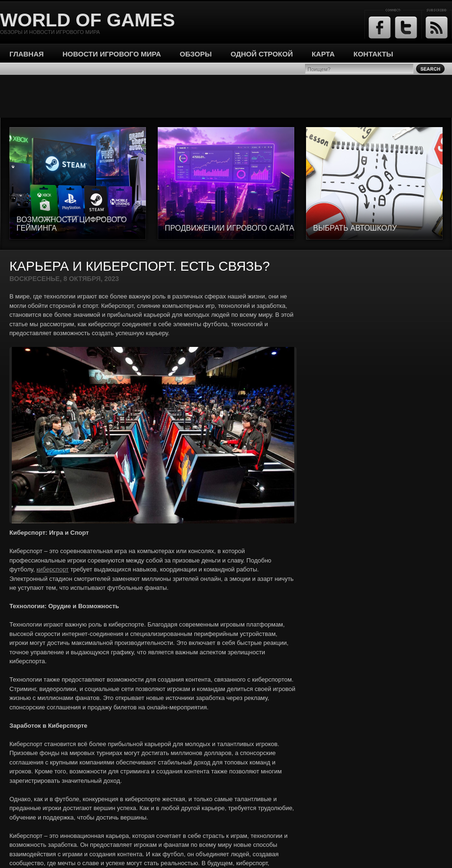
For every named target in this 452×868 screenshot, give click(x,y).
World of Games (88, 20)
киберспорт (52, 569)
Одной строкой (262, 54)
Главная (27, 54)
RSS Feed (437, 28)
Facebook (380, 28)
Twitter (406, 28)
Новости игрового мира (112, 54)
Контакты (373, 54)
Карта (323, 54)
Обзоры (196, 54)
